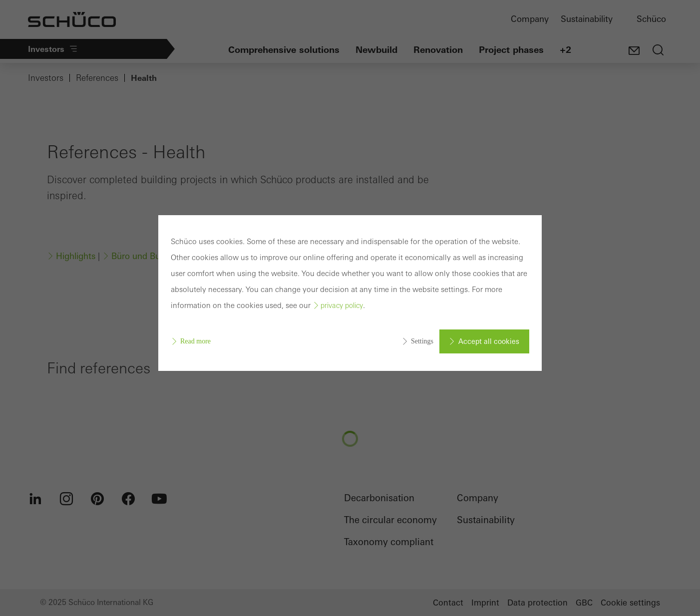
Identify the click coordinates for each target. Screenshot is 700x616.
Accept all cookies (489, 341)
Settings (422, 341)
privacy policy (342, 306)
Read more (195, 341)
